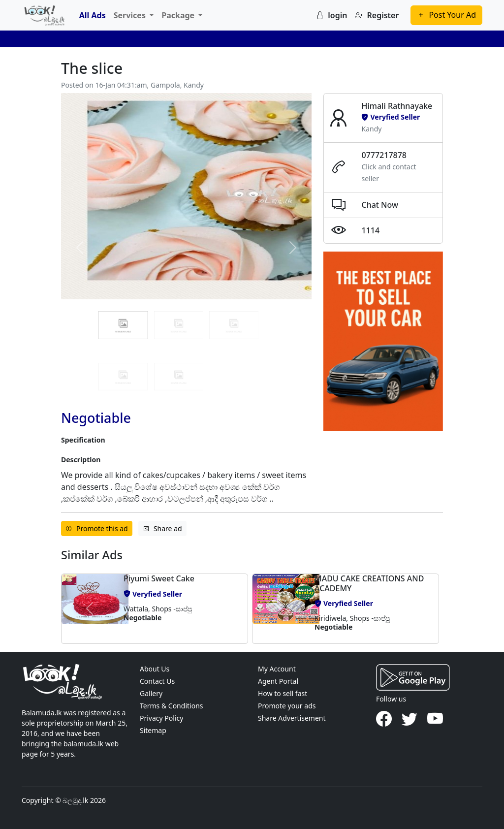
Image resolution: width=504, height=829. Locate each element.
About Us (155, 669)
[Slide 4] (179, 377)
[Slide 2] (234, 325)
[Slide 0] (123, 325)
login (331, 15)
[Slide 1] (179, 325)
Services (131, 15)
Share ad (162, 528)
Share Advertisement (292, 718)
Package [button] (179, 15)
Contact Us (157, 681)
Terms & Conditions (172, 706)
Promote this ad (97, 528)
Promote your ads (287, 706)
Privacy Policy (161, 718)
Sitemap (153, 730)
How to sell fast (283, 693)
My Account (277, 669)
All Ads (93, 15)
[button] (90, 608)
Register (377, 15)
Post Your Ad (446, 15)
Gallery (151, 693)
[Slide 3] (123, 377)
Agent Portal (278, 681)
